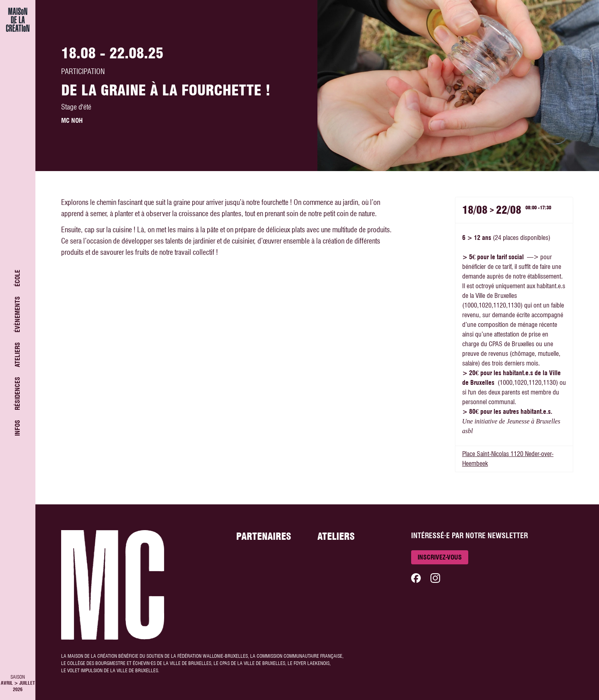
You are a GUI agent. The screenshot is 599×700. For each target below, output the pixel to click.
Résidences (17, 393)
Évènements (17, 314)
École (17, 278)
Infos (17, 428)
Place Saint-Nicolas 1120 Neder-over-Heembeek (508, 459)
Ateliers (17, 355)
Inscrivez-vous (440, 557)
